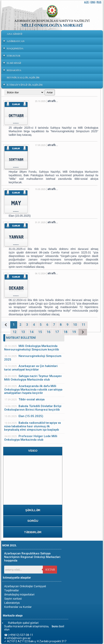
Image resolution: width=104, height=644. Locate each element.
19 (74, 332)
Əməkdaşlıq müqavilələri (19, 594)
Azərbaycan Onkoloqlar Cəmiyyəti (25, 586)
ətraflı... (53, 101)
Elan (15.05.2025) (31, 416)
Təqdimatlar (11, 590)
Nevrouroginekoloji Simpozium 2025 (33, 358)
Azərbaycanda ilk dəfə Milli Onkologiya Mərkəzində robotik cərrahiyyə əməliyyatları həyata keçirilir (33, 389)
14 (32, 332)
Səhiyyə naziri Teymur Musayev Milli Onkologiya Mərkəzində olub (33, 378)
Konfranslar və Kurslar (18, 607)
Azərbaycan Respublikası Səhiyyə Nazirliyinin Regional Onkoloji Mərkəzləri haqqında (32, 557)
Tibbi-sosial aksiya (32, 399)
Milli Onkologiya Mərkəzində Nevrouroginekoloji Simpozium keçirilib (32, 348)
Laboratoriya (12, 603)
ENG (93, 2)
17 (57, 332)
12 (15, 332)
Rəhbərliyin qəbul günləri (23, 623)
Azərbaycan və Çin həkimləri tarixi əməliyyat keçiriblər (31, 368)
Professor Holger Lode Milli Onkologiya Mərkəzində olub (31, 438)
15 (40, 332)
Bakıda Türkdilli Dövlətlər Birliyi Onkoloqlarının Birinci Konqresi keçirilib (33, 408)
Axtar (50, 570)
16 (49, 332)
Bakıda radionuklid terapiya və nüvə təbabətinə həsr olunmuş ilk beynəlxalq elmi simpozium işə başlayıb (32, 426)
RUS (99, 2)
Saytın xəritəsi (13, 599)
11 (83, 325)
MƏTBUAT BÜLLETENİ (21, 338)
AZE (86, 2)
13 (23, 332)
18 (66, 332)
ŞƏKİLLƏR (33, 510)
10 (75, 325)
